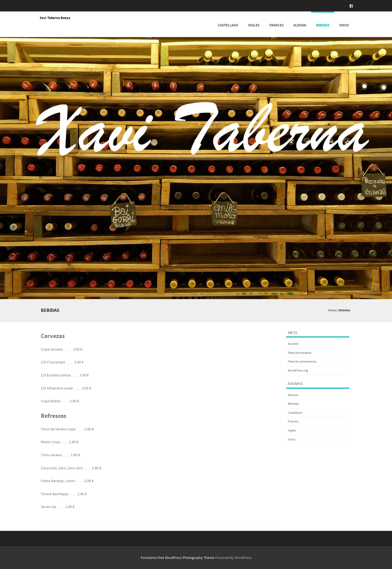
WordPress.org (298, 371)
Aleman (300, 25)
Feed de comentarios (302, 362)
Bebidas (323, 25)
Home (333, 310)
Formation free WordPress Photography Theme (177, 558)
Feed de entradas (300, 353)
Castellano (228, 25)
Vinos (344, 25)
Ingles (254, 25)
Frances (276, 25)
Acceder (293, 344)
